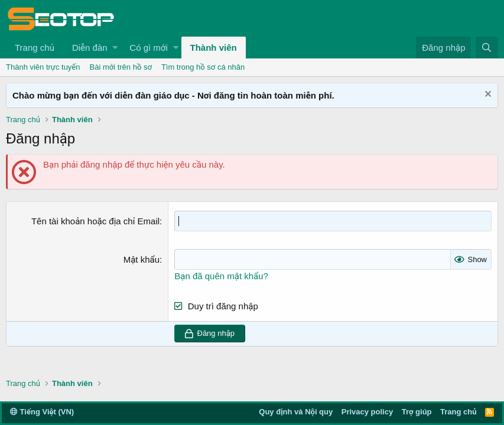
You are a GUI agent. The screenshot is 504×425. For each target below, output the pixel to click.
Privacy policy (367, 412)
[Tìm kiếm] (487, 48)
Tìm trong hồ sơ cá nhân (203, 67)
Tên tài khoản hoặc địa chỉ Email (95, 221)
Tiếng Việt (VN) (42, 412)
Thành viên (214, 48)
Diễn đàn (90, 48)
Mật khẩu (142, 259)
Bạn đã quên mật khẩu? (221, 276)
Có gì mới (148, 48)
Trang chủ (35, 48)
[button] (115, 48)
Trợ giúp (417, 412)
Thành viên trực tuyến (43, 67)
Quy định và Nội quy (296, 412)
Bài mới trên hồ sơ (121, 67)
